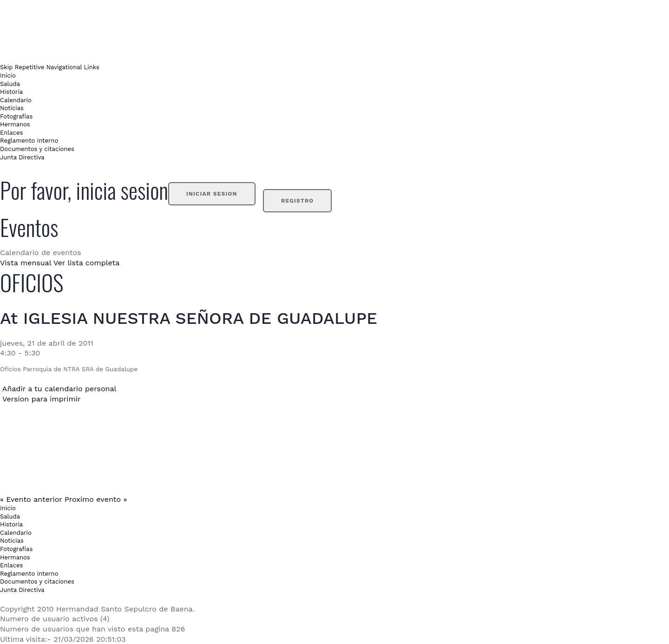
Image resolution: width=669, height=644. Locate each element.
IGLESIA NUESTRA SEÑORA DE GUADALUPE (200, 318)
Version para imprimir (42, 399)
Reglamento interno (29, 141)
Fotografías (16, 116)
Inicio (8, 76)
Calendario (16, 100)
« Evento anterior (31, 499)
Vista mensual (26, 263)
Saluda (10, 84)
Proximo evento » (96, 499)
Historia (11, 92)
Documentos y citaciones (37, 149)
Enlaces (11, 133)
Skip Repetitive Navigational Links (50, 67)
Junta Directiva (22, 157)
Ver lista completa (86, 263)
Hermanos (15, 124)
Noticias (12, 108)
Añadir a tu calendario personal (59, 389)
